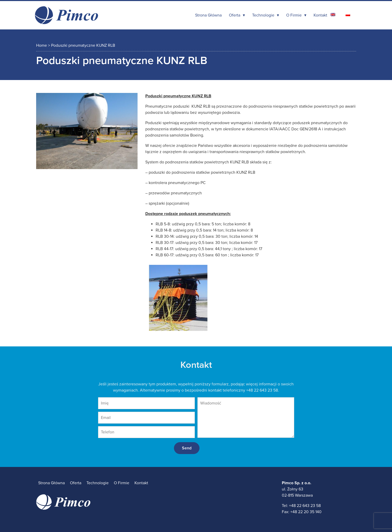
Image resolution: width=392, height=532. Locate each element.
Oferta (235, 15)
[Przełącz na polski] (348, 15)
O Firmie (294, 15)
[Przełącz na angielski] (333, 15)
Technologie (263, 15)
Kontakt (320, 15)
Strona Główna (208, 15)
